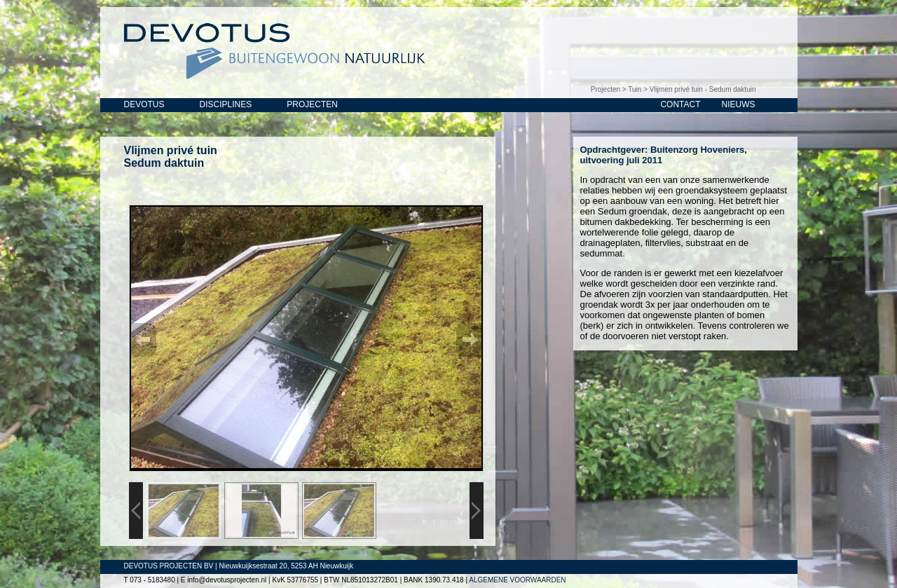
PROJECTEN (312, 104)
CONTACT (680, 104)
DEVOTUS (144, 104)
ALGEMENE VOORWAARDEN (517, 580)
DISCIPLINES (226, 104)
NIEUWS (739, 104)
